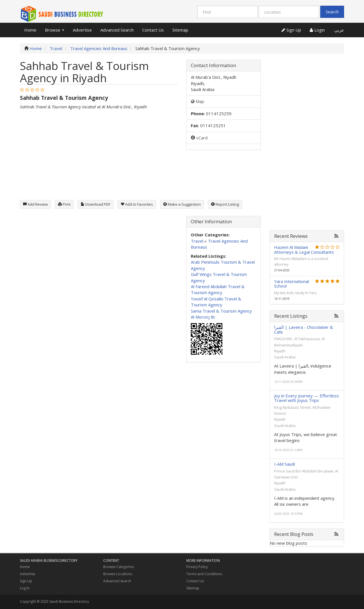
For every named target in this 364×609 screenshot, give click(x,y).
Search (332, 12)
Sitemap (180, 30)
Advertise (82, 30)
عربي (339, 30)
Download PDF (96, 204)
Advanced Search (117, 30)
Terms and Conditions (204, 574)
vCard (199, 138)
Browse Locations (118, 574)
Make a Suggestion (182, 204)
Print (64, 204)
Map (197, 101)
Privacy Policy (197, 567)
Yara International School (291, 284)
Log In (25, 588)
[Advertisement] (99, 150)
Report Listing (225, 204)
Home (30, 30)
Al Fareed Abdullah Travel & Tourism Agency (218, 289)
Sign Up (291, 30)
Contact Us (153, 30)
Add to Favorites (137, 204)
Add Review (35, 204)
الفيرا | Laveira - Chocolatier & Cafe (304, 330)
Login (317, 30)
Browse (55, 30)
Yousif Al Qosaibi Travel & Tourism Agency (216, 302)
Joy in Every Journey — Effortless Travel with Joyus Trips (307, 398)
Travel (197, 241)
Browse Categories (119, 567)
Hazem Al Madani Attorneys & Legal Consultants (304, 250)
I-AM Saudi (285, 464)
